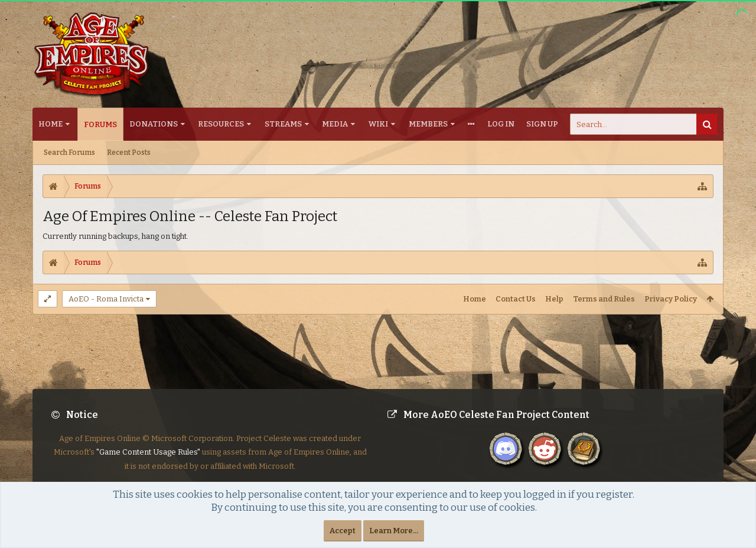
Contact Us (516, 299)
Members (428, 124)
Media (335, 124)
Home (50, 124)
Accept (343, 531)
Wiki (378, 124)
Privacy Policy (671, 299)
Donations (154, 124)
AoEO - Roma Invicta (106, 299)
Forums (100, 124)
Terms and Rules (604, 299)
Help (554, 299)
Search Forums (69, 153)
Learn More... (394, 531)
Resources (221, 124)
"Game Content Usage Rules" (148, 461)
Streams (283, 124)
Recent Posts (129, 153)
